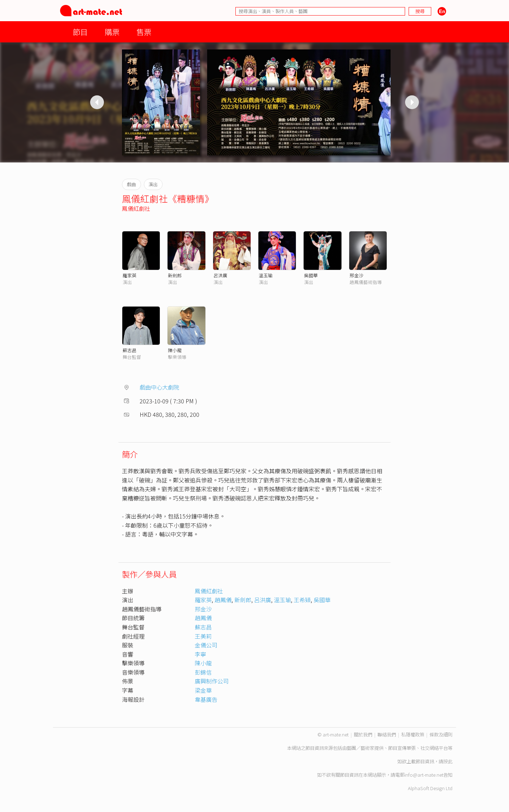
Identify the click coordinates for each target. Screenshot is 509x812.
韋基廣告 (206, 699)
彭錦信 (203, 672)
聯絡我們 (387, 734)
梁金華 (203, 690)
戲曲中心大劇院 (159, 387)
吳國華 (311, 275)
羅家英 (130, 275)
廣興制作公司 (212, 681)
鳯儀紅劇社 (136, 208)
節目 (80, 32)
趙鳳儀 (223, 600)
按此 (448, 761)
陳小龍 (175, 350)
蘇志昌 (130, 350)
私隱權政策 (413, 734)
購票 (112, 32)
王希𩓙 (302, 600)
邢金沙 (356, 275)
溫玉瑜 (266, 275)
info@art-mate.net (424, 775)
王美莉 (203, 636)
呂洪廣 (220, 275)
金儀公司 (206, 645)
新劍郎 (175, 275)
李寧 (200, 654)
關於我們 (363, 734)
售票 (144, 32)
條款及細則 (441, 734)
